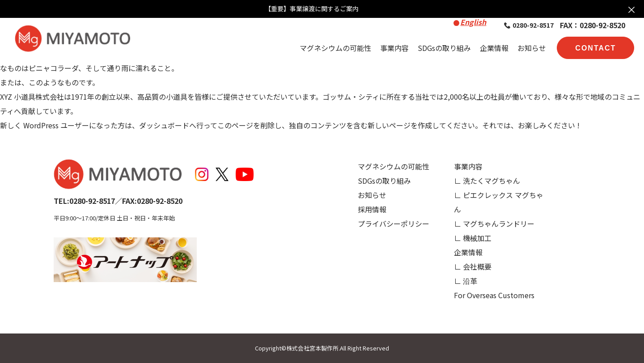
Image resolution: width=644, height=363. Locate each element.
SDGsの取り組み (444, 48)
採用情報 (372, 209)
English (473, 22)
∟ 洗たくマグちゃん (487, 181)
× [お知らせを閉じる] (631, 9)
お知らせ (532, 48)
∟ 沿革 (466, 281)
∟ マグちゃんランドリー (494, 224)
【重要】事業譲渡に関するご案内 (312, 9)
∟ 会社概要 (473, 266)
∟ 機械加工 (473, 238)
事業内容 (394, 48)
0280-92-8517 (529, 25)
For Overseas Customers (494, 295)
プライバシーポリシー (394, 224)
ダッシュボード (164, 125)
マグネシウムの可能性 (335, 48)
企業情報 (494, 48)
